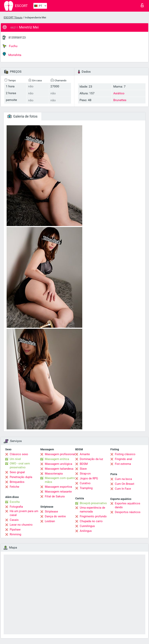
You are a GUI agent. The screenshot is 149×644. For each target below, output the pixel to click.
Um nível (15, 459)
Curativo (85, 483)
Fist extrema (123, 464)
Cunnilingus (87, 526)
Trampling (86, 488)
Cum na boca (123, 479)
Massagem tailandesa (59, 469)
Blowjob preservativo (93, 503)
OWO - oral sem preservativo (20, 465)
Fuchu (10, 46)
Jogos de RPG (89, 478)
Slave (83, 469)
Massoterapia (54, 474)
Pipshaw (15, 530)
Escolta (15, 502)
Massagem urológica (58, 464)
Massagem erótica (57, 459)
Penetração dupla (21, 477)
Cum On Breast (125, 484)
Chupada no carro (91, 521)
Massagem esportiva (58, 487)
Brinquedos (17, 482)
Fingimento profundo (93, 516)
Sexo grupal (17, 472)
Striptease (51, 512)
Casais (14, 520)
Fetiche (14, 487)
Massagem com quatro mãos (60, 480)
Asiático (119, 93)
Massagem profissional (60, 454)
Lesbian (50, 521)
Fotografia (16, 507)
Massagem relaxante (58, 492)
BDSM (84, 464)
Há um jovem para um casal (24, 513)
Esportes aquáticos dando (128, 505)
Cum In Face (123, 489)
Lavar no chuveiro (21, 525)
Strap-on (85, 474)
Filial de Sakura (55, 496)
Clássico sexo (19, 454)
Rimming (15, 534)
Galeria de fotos (23, 116)
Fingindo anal (123, 459)
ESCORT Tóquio (13, 17)
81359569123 (17, 38)
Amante (85, 454)
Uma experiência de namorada (92, 510)
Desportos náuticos (128, 512)
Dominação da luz (91, 459)
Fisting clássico (125, 454)
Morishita (12, 54)
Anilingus (86, 531)
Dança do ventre (55, 516)
